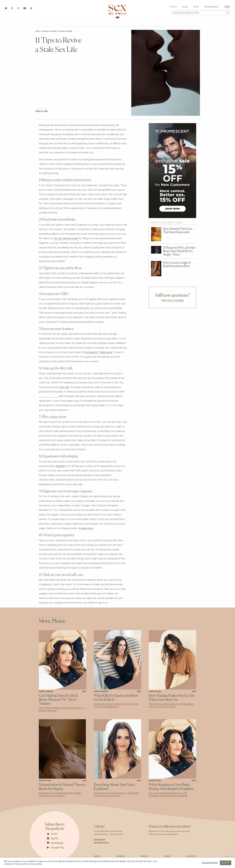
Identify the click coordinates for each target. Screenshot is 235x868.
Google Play (56, 848)
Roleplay (60, 466)
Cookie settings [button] (210, 863)
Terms (167, 857)
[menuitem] (173, 7)
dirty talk (64, 387)
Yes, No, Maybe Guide (66, 239)
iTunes (52, 834)
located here (86, 528)
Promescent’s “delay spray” (98, 352)
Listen (173, 7)
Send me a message (173, 300)
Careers (120, 857)
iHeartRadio (55, 843)
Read (185, 7)
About (97, 857)
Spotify (53, 838)
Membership (211, 7)
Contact (191, 857)
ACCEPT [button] (226, 863)
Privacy (144, 857)
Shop (196, 7)
